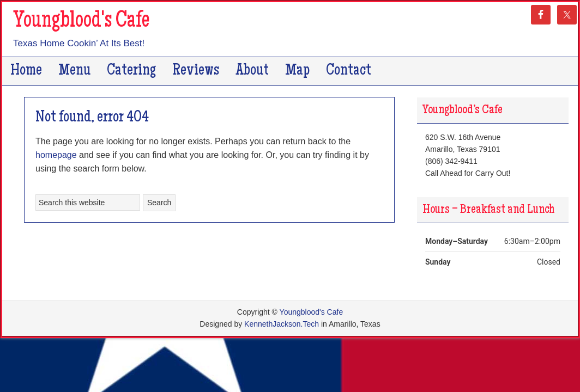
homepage (56, 155)
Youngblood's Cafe (81, 22)
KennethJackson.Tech (282, 324)
